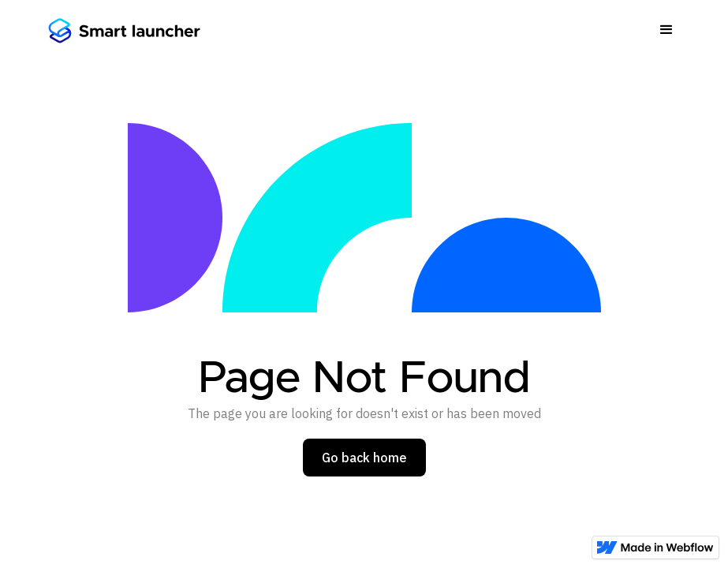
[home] (124, 30)
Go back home (364, 458)
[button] (666, 30)
